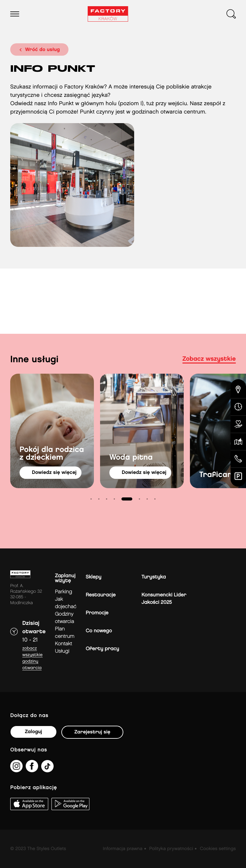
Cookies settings (218, 849)
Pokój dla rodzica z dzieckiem (52, 454)
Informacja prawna (123, 849)
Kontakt (63, 644)
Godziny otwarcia (64, 618)
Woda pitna (131, 458)
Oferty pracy (103, 649)
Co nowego (99, 631)
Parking (63, 592)
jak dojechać (66, 603)
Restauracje (101, 595)
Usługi (62, 651)
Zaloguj (33, 732)
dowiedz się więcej (54, 473)
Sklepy (94, 577)
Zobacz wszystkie (209, 359)
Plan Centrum (65, 633)
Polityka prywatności (171, 849)
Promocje (97, 613)
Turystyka (154, 577)
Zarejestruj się (92, 732)
